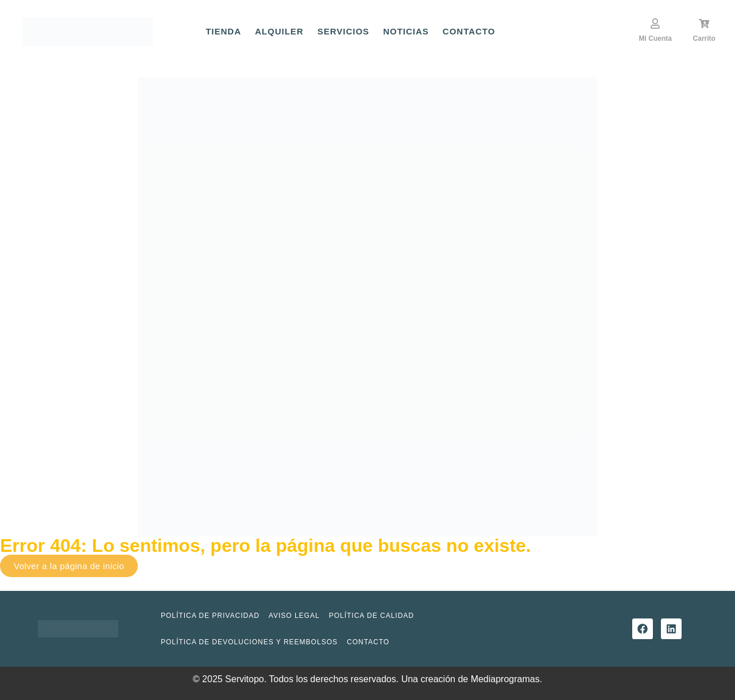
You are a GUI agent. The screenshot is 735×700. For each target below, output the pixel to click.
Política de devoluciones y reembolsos (249, 642)
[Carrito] (704, 24)
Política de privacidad (210, 616)
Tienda (223, 31)
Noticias (406, 31)
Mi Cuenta (655, 38)
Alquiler (279, 31)
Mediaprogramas (505, 679)
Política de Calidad (372, 616)
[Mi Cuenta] (655, 24)
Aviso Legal (294, 616)
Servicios (343, 31)
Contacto (469, 31)
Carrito (704, 38)
